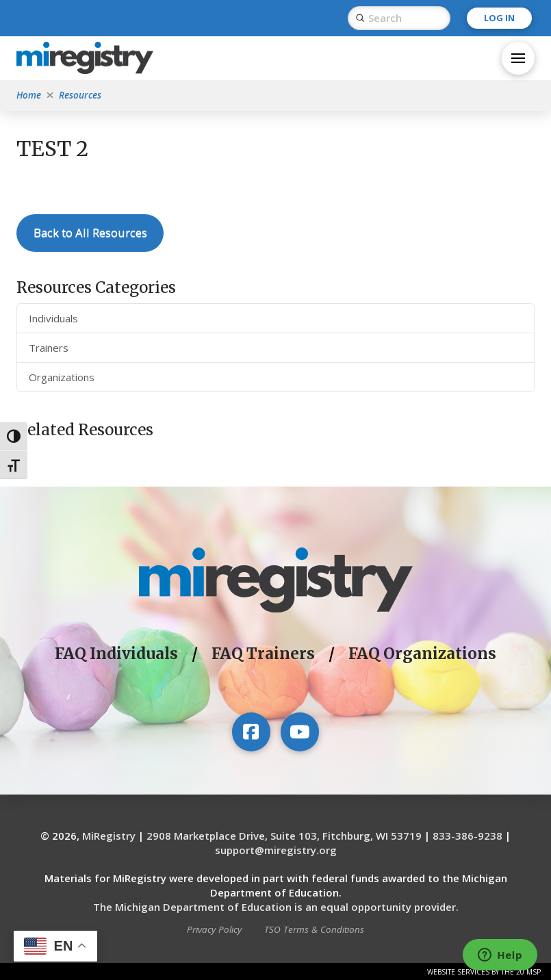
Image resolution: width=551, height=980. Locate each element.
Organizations (62, 377)
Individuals (53, 318)
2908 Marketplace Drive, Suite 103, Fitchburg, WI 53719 (284, 836)
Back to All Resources (90, 232)
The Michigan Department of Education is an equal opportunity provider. (276, 907)
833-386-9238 (467, 836)
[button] (518, 58)
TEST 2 (52, 149)
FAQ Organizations (422, 654)
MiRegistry (109, 836)
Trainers (49, 348)
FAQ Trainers (263, 654)
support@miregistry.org (276, 850)
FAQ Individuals (116, 654)
